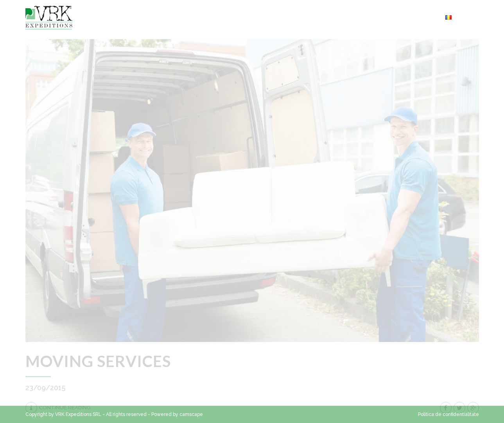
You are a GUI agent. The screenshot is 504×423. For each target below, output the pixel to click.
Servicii (332, 17)
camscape (191, 414)
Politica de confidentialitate (448, 414)
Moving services (98, 361)
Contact (295, 17)
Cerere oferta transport (394, 17)
